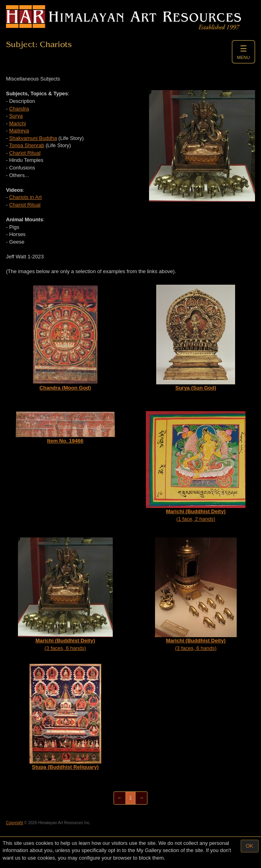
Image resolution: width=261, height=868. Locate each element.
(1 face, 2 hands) (196, 466)
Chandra (19, 109)
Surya (16, 116)
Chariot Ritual (25, 153)
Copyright (15, 823)
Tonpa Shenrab (27, 145)
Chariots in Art (26, 197)
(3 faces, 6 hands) (65, 594)
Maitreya (19, 131)
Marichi (18, 123)
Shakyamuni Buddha (33, 138)
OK (250, 846)
